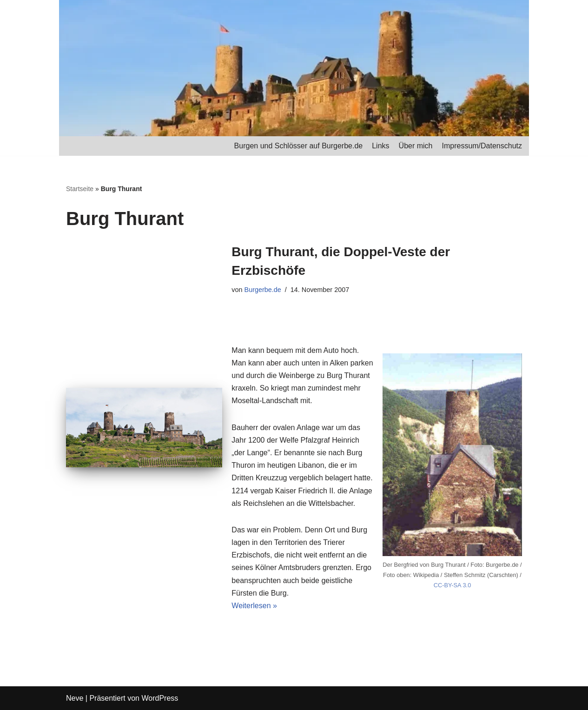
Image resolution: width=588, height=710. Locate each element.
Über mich (416, 146)
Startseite (80, 189)
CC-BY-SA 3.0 (453, 585)
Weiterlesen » (254, 606)
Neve (75, 698)
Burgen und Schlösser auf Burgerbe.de (299, 146)
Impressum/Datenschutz (482, 146)
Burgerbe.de (263, 290)
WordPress (160, 698)
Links (380, 146)
